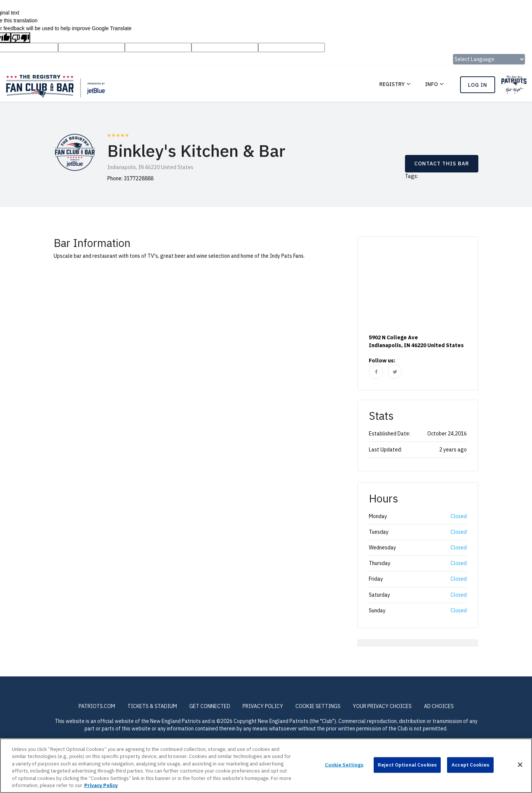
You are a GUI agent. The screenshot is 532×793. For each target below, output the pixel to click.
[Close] (520, 765)
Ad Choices (439, 706)
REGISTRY (392, 84)
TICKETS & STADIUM (152, 706)
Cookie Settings (318, 706)
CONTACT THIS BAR (442, 164)
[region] (266, 766)
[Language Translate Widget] (489, 59)
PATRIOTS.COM (97, 706)
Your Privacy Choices (382, 706)
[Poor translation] (20, 38)
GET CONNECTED (210, 706)
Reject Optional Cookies (407, 765)
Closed (459, 516)
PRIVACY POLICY (263, 706)
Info (431, 84)
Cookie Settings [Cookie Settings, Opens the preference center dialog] (344, 765)
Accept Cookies (470, 765)
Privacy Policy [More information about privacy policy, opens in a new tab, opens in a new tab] (101, 785)
